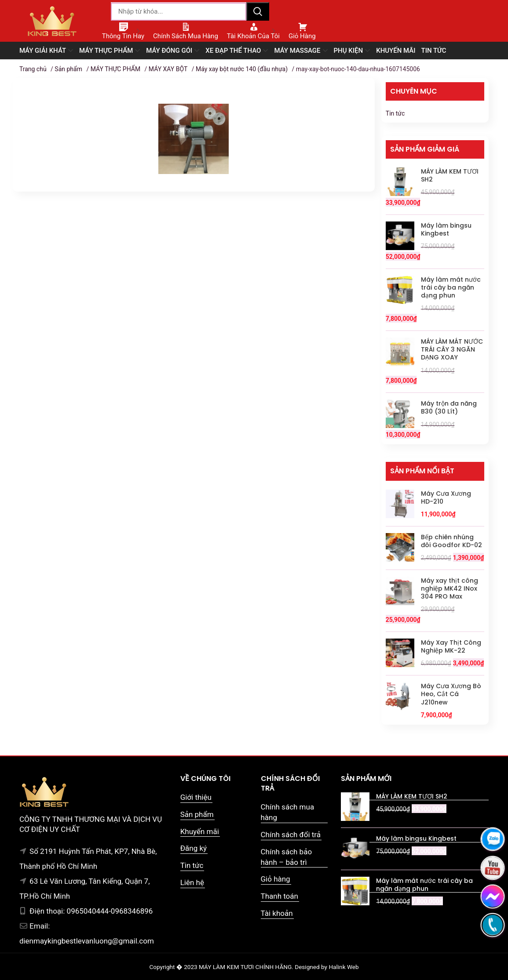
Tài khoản (277, 913)
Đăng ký (194, 848)
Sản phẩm (68, 69)
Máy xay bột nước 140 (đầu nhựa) (242, 69)
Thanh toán (280, 896)
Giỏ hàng (276, 879)
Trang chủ (33, 69)
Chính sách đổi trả (291, 835)
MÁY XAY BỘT (168, 69)
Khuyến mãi (200, 831)
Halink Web (344, 967)
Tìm (258, 11)
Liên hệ (192, 882)
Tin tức (395, 113)
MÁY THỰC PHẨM (115, 69)
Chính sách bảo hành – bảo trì (287, 857)
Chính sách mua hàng (288, 812)
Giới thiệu (196, 797)
